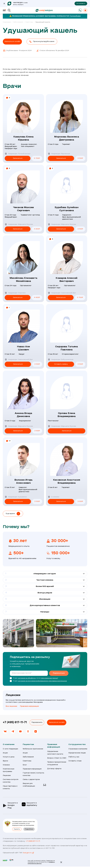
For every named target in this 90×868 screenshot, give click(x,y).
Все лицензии (11, 706)
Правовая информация (29, 706)
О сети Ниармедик (10, 749)
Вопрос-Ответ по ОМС (57, 758)
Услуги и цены (9, 757)
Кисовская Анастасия (67, 482)
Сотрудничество (77, 744)
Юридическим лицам (77, 753)
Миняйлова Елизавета (23, 280)
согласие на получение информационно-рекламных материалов (42, 681)
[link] (8, 22)
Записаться (18, 158)
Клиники (6, 765)
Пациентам (28, 744)
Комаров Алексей (67, 280)
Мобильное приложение (33, 749)
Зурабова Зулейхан (67, 209)
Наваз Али (23, 348)
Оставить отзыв (75, 761)
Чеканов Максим (23, 209)
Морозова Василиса (67, 139)
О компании (9, 744)
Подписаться (59, 673)
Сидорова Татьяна (67, 348)
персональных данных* (50, 678)
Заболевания (28, 757)
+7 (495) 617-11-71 (15, 722)
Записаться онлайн (57, 722)
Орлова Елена (67, 415)
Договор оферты (54, 769)
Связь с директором (31, 780)
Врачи (5, 761)
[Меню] (4, 10)
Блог (25, 765)
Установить (81, 4)
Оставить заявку (61, 364)
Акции (5, 753)
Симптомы (27, 761)
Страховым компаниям (78, 749)
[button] (42, 42)
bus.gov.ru (29, 853)
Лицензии (7, 776)
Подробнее (75, 16)
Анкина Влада (23, 415)
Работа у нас (74, 757)
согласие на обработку (27, 678)
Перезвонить (37, 722)
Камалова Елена (23, 139)
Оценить (17, 829)
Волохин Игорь (23, 482)
